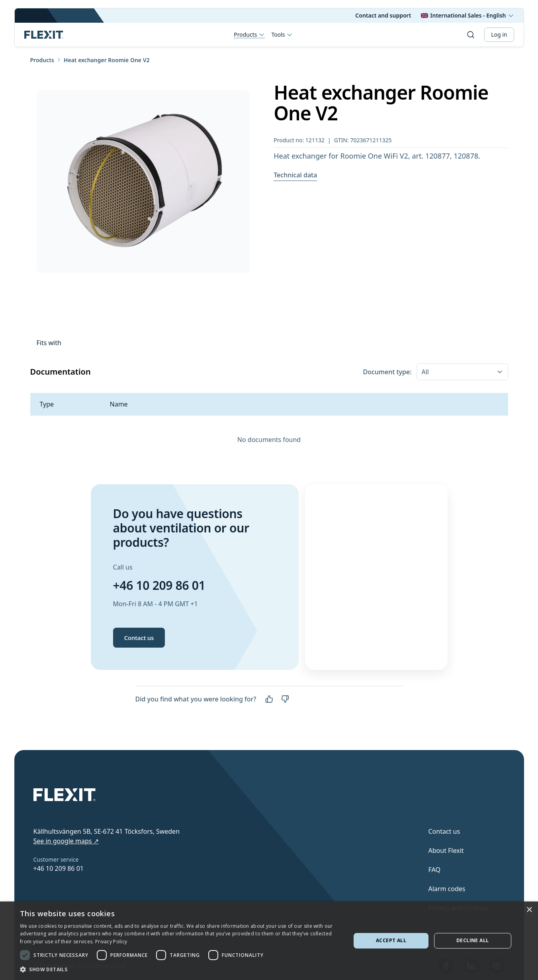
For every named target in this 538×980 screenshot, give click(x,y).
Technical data (295, 175)
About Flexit (446, 850)
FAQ (434, 870)
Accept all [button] (391, 940)
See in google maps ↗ (66, 841)
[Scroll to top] (44, 35)
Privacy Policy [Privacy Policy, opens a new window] (111, 942)
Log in (499, 34)
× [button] (529, 910)
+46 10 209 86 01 (159, 585)
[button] (181, 969)
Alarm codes (447, 889)
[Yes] (269, 699)
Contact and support (383, 15)
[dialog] (269, 941)
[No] (285, 699)
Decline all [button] (472, 940)
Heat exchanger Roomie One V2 (107, 60)
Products (249, 35)
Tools (282, 35)
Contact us (139, 638)
